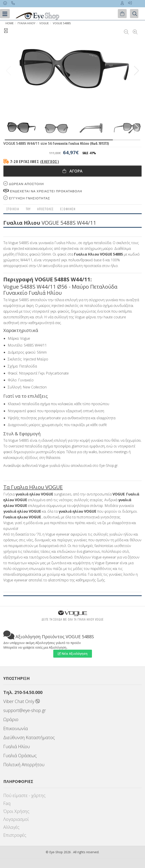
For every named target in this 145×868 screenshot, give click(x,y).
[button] (136, 71)
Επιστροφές (15, 835)
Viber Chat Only (22, 701)
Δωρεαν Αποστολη (24, 184)
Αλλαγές (11, 827)
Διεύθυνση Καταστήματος (29, 737)
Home (10, 23)
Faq (7, 803)
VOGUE (44, 23)
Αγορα (72, 171)
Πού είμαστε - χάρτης (24, 795)
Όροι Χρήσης (16, 811)
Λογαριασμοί (16, 819)
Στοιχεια (13, 209)
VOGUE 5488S (62, 23)
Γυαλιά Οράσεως (20, 756)
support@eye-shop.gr (25, 710)
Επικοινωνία (16, 728)
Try (28, 209)
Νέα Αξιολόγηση (73, 654)
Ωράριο (11, 719)
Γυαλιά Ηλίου (17, 747)
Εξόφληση (68, 209)
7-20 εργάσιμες (35, 161)
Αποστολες (46, 209)
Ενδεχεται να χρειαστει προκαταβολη (43, 191)
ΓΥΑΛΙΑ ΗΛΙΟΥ (27, 23)
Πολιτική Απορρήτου (24, 765)
